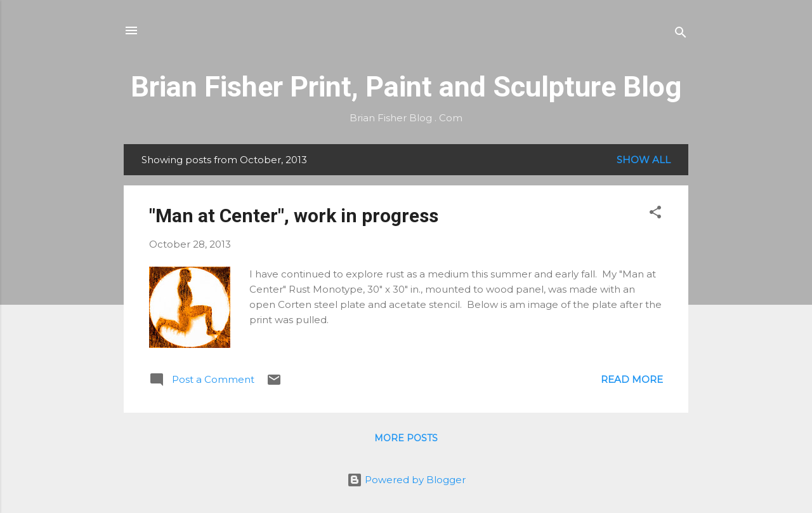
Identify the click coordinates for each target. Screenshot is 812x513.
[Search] (681, 35)
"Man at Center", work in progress (294, 216)
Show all (644, 160)
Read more (632, 379)
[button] (655, 214)
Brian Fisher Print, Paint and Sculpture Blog (406, 87)
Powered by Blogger (406, 480)
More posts (406, 438)
